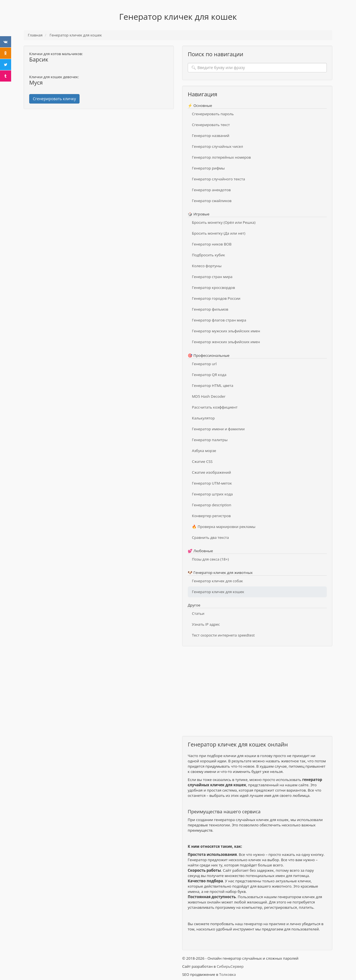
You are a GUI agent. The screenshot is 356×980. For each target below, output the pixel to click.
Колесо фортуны (207, 266)
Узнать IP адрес (206, 624)
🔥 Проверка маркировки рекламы (224, 527)
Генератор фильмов (210, 309)
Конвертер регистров (211, 516)
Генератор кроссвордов (213, 288)
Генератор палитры (210, 440)
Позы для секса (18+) (210, 559)
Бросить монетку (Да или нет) (219, 233)
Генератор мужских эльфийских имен (226, 331)
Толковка (228, 974)
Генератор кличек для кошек (218, 592)
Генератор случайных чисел (217, 146)
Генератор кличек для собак (217, 581)
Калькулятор (203, 418)
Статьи (198, 613)
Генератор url (204, 364)
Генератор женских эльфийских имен (226, 342)
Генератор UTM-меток (212, 483)
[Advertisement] (99, 154)
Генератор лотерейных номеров (221, 157)
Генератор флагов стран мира (219, 320)
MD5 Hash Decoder (209, 396)
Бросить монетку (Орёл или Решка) (224, 222)
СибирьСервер (230, 966)
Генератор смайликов (212, 201)
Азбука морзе (204, 451)
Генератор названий (211, 136)
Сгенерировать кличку (54, 99)
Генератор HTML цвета (213, 385)
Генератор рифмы (208, 168)
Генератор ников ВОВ (212, 244)
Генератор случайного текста (218, 179)
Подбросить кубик (208, 255)
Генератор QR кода (209, 375)
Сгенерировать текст (211, 125)
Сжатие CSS (202, 461)
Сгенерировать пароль (213, 114)
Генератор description (212, 505)
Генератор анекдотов (211, 190)
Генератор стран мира (212, 277)
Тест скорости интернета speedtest (223, 635)
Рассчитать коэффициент (215, 407)
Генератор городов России (216, 298)
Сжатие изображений (211, 472)
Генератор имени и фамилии (218, 429)
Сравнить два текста (210, 537)
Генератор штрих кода (212, 494)
